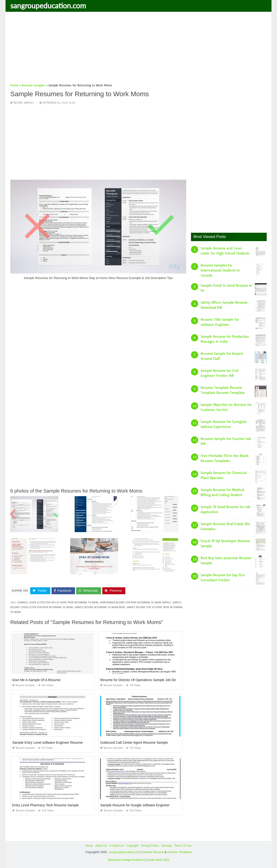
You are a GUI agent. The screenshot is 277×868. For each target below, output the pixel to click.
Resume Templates (180, 852)
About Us (101, 846)
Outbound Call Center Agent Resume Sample (134, 743)
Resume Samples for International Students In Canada (220, 270)
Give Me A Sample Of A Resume (36, 680)
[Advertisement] (138, 49)
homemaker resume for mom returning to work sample (135, 603)
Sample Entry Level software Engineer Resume (47, 743)
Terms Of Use (183, 846)
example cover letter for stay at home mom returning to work (58, 603)
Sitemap (167, 846)
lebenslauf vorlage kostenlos (126, 860)
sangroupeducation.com (48, 6)
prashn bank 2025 (158, 860)
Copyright (132, 846)
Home (89, 846)
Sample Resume (153, 852)
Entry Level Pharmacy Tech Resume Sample (46, 805)
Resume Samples (24, 103)
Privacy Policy (150, 846)
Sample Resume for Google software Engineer (135, 805)
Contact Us (117, 846)
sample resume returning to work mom (100, 607)
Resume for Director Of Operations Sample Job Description (144, 680)
